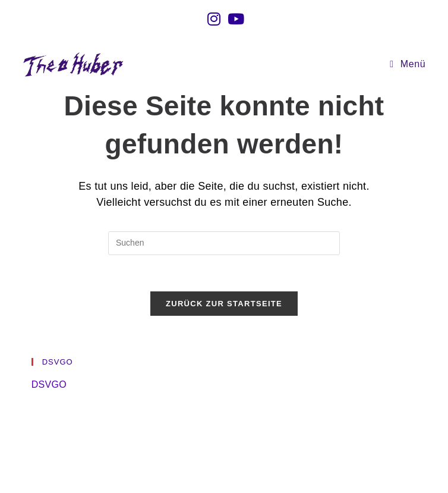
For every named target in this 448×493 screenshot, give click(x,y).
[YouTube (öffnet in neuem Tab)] (234, 19)
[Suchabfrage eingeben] (224, 243)
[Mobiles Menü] (408, 64)
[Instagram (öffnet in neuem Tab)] (214, 19)
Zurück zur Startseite (224, 304)
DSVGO (49, 384)
